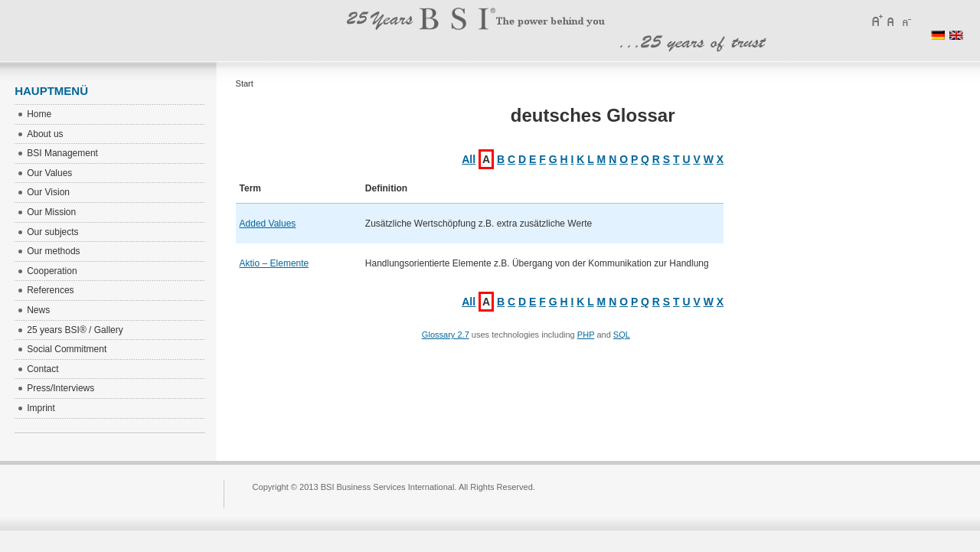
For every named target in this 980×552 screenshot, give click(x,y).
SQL (622, 335)
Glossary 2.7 (446, 335)
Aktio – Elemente (274, 263)
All (469, 159)
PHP (586, 335)
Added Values (268, 224)
